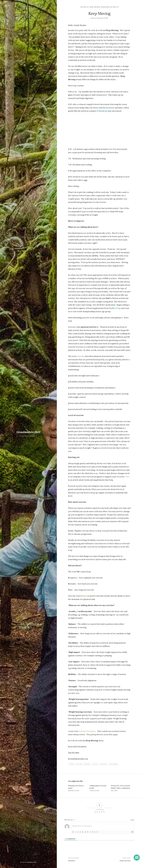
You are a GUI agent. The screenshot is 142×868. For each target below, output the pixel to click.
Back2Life (110, 108)
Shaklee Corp (115, 308)
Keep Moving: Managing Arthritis (104, 7)
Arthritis (84, 7)
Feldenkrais (102, 111)
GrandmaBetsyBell (28, 432)
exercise (81, 356)
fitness (84, 596)
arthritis (72, 764)
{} (96, 832)
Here (128, 477)
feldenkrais (103, 764)
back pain (79, 764)
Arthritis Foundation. (88, 731)
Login (132, 820)
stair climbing (113, 764)
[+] (99, 832)
